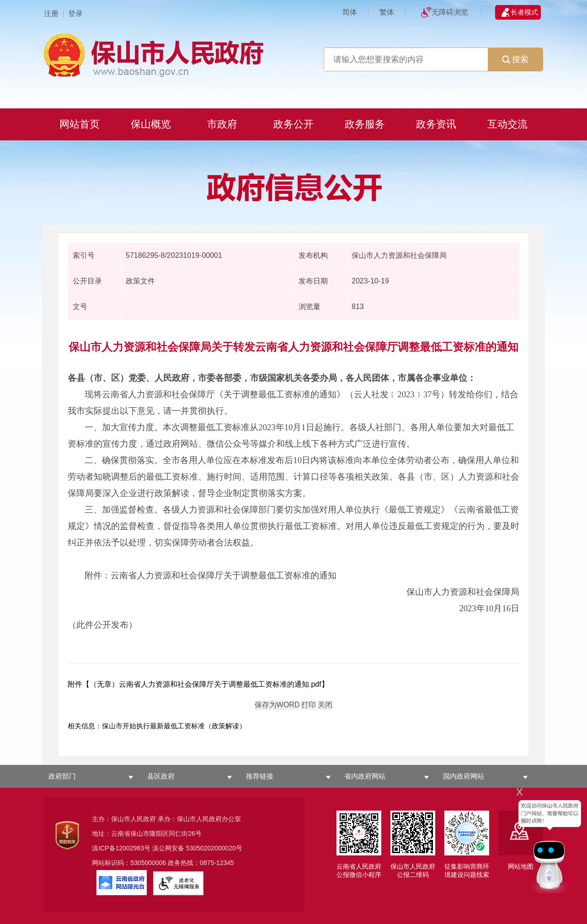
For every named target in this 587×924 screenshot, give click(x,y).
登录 (75, 13)
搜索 (515, 59)
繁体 (387, 12)
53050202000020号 (214, 848)
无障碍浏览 (450, 12)
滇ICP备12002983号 (121, 848)
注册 (51, 13)
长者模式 (524, 12)
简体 (350, 12)
